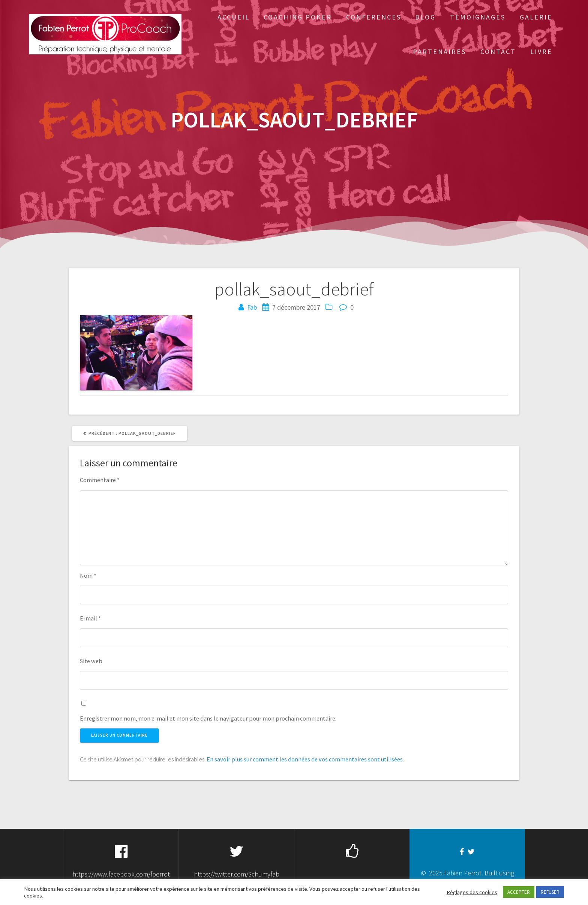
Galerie (536, 17)
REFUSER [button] (550, 892)
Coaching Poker (298, 17)
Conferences (374, 17)
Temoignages (478, 17)
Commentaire (100, 480)
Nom (88, 575)
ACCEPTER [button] (519, 892)
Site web (91, 661)
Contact (498, 52)
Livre (541, 52)
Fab (252, 307)
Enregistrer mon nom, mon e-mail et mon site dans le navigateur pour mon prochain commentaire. (208, 718)
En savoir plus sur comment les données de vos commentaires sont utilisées (305, 759)
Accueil (234, 17)
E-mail (90, 618)
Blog (425, 17)
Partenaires (439, 52)
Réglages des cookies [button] (472, 892)
